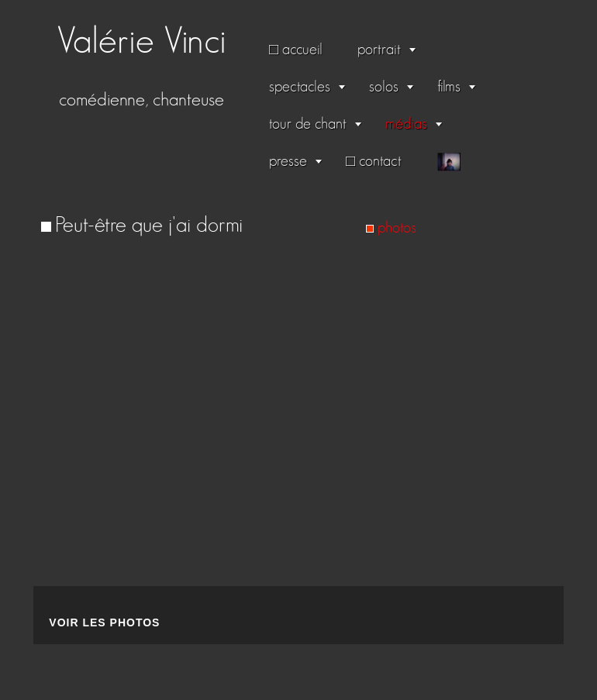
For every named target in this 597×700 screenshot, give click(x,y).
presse (288, 161)
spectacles (300, 87)
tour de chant (308, 124)
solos (384, 87)
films (449, 87)
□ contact (374, 161)
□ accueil (296, 50)
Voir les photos (104, 623)
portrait (379, 50)
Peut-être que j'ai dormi (149, 226)
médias (406, 124)
